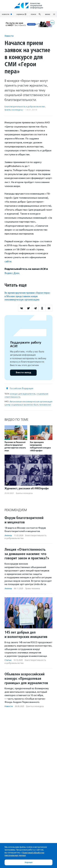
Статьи (8, 660)
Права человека (33, 588)
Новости (9, 36)
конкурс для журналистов (23, 394)
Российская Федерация (21, 388)
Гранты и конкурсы (14, 110)
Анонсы (8, 535)
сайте (8, 261)
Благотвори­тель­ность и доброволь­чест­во (25, 107)
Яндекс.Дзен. (12, 273)
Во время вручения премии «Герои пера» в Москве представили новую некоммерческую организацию (27, 296)
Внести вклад (23, 373)
